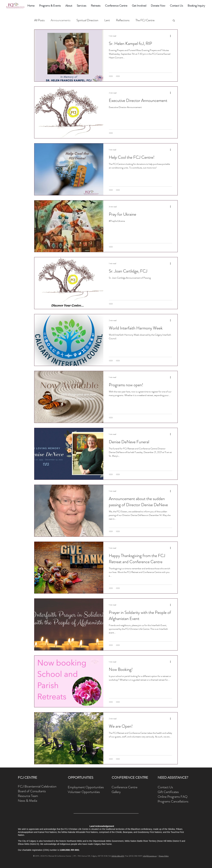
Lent (107, 20)
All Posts (39, 20)
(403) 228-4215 (118, 856)
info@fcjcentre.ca (150, 856)
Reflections (123, 20)
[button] (69, 6)
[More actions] (172, 36)
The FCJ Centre (145, 20)
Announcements (61, 20)
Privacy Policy (164, 856)
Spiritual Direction (87, 20)
